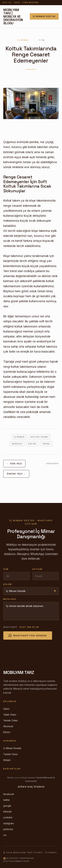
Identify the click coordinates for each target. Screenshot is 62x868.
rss (5, 835)
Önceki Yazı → (16, 474)
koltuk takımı (39, 437)
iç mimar (19, 437)
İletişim (7, 760)
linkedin (8, 812)
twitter (7, 800)
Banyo (7, 732)
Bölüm (8, 584)
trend (46, 444)
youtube (8, 817)
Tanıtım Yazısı (10, 754)
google (7, 806)
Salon (6, 709)
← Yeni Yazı (14, 464)
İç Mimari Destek (44, 16)
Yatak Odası (10, 715)
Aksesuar (8, 726)
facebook (9, 794)
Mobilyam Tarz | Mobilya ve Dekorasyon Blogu (13, 16)
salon (32, 444)
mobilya (17, 444)
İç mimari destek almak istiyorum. (31, 611)
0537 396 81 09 (29, 627)
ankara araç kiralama (31, 787)
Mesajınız (10, 599)
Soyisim (37, 569)
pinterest (8, 829)
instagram (9, 823)
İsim (6, 569)
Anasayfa (52, 464)
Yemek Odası (10, 720)
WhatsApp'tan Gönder (28, 635)
